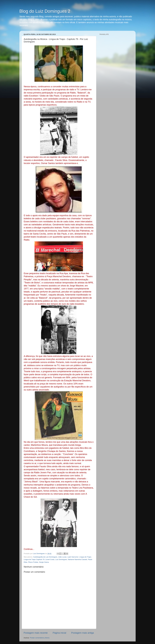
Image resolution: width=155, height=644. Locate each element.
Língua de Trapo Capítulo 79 (34, 559)
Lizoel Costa (50, 559)
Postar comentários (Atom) (40, 638)
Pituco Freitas (33, 562)
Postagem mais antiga (83, 633)
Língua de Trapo (85, 557)
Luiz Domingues (61, 559)
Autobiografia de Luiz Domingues (45, 557)
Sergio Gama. (44, 562)
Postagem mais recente (36, 633)
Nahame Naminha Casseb (77, 559)
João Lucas (62, 557)
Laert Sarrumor (73, 557)
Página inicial (59, 633)
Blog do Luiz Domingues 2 (45, 11)
